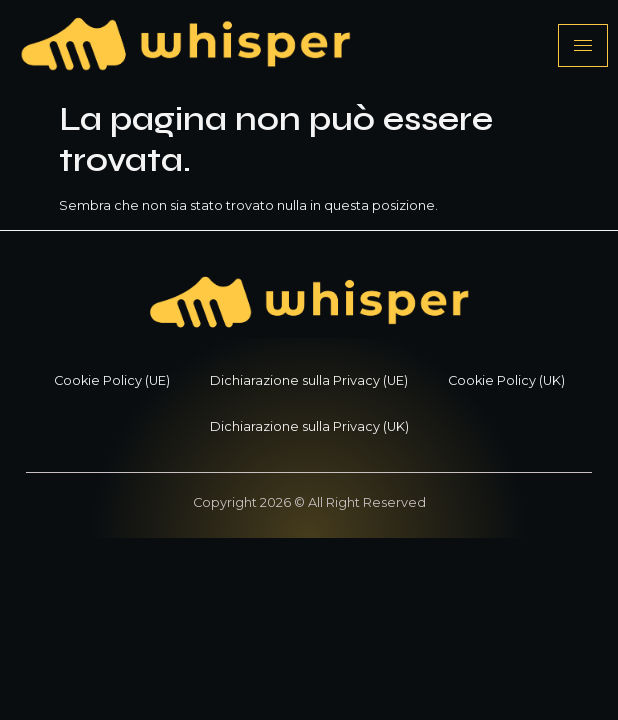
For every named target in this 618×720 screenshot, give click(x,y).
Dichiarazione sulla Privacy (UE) (309, 380)
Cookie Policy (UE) (112, 380)
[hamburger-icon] (583, 45)
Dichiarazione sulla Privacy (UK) (309, 426)
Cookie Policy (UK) (506, 380)
